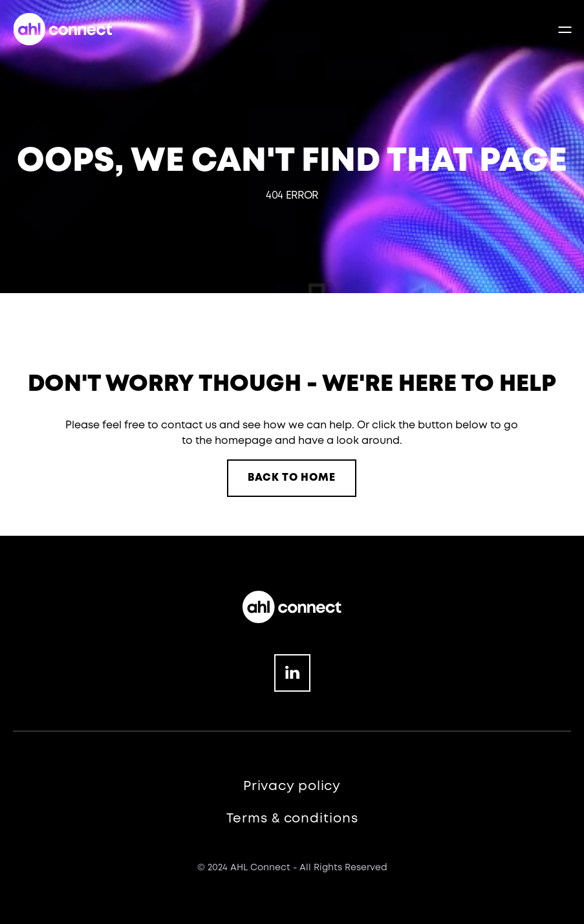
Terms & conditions (292, 819)
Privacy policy (292, 786)
